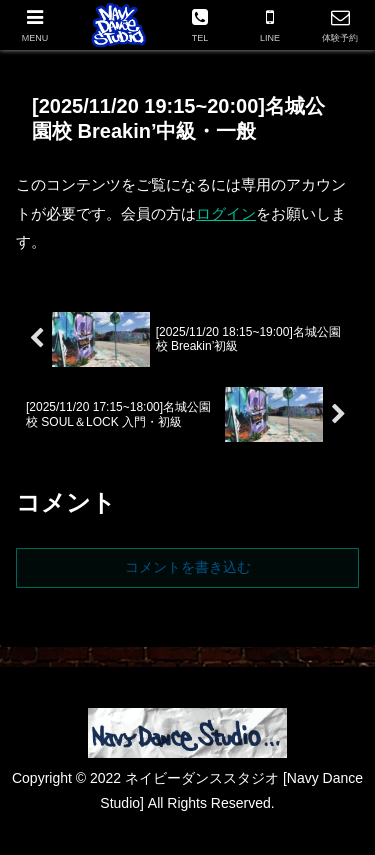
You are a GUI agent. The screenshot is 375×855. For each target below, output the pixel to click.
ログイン (226, 213)
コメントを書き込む (188, 567)
